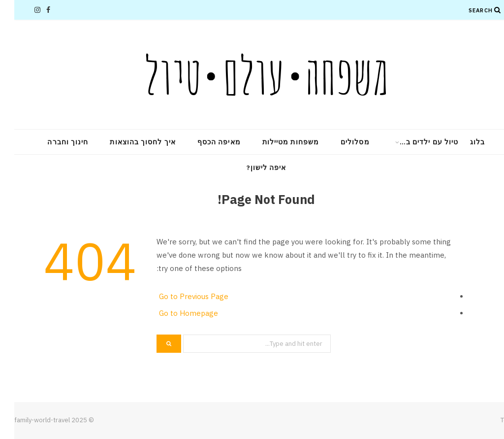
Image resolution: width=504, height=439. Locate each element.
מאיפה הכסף (205, 142)
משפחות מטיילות (276, 142)
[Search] (483, 10)
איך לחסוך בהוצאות (128, 142)
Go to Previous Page (179, 296)
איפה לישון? (252, 168)
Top (495, 420)
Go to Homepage (174, 313)
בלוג (463, 142)
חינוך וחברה (53, 142)
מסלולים (341, 142)
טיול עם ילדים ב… (415, 142)
